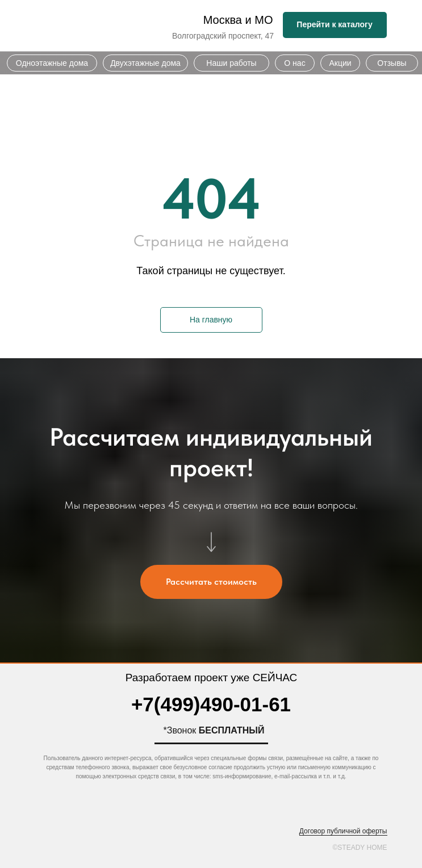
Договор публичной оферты (343, 831)
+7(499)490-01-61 (211, 704)
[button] (211, 582)
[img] (100, 26)
